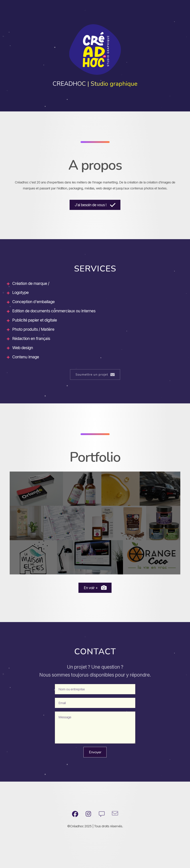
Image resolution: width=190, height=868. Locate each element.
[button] (95, 205)
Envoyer (95, 752)
